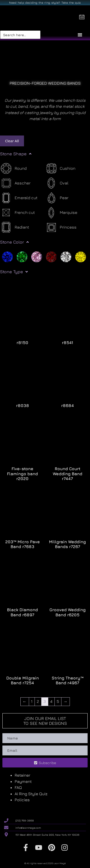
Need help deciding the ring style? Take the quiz (45, 3)
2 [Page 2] (38, 701)
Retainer (22, 775)
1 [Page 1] (32, 701)
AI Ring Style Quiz (31, 794)
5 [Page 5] (58, 701)
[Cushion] (60, 168)
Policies (22, 800)
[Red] (51, 256)
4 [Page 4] (51, 701)
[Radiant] (15, 227)
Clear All (12, 141)
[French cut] (17, 213)
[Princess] (61, 227)
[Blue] (7, 256)
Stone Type (14, 272)
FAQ (18, 787)
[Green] (22, 256)
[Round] (13, 168)
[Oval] (57, 183)
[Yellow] (81, 256)
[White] (66, 256)
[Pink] (37, 256)
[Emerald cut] (19, 198)
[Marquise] (61, 213)
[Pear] (57, 198)
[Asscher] (15, 183)
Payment (23, 781)
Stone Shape (16, 154)
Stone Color (14, 242)
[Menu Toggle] (80, 35)
